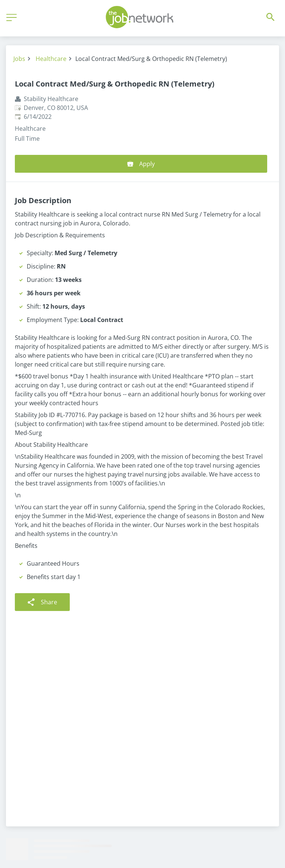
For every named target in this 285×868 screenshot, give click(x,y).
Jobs (19, 59)
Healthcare (51, 59)
